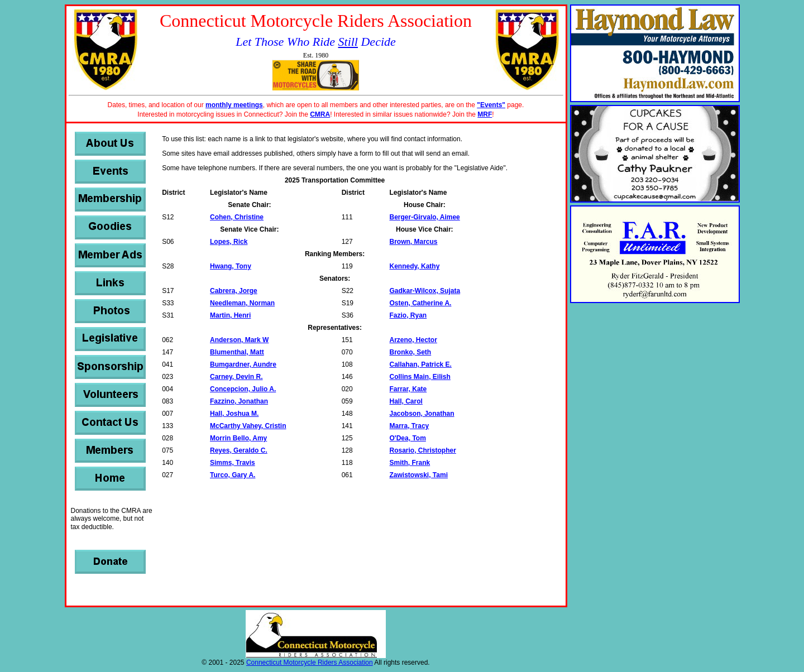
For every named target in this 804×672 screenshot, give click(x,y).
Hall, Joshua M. (234, 414)
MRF (485, 114)
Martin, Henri (230, 315)
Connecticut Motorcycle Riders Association (310, 663)
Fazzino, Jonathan (239, 401)
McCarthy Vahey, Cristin (248, 426)
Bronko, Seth (411, 352)
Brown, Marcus (414, 242)
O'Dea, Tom (408, 438)
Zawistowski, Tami (419, 475)
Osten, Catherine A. (421, 303)
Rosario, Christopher (423, 450)
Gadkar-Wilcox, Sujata (425, 291)
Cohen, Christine (237, 217)
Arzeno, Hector (413, 340)
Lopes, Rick (229, 242)
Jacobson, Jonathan (422, 414)
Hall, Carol (406, 401)
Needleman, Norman (242, 303)
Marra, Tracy (410, 426)
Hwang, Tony (231, 266)
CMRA (320, 114)
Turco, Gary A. (233, 475)
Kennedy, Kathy (415, 266)
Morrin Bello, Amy (238, 438)
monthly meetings (234, 105)
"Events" (491, 105)
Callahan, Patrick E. (421, 364)
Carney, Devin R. (236, 377)
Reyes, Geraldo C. (239, 450)
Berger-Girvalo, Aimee (425, 217)
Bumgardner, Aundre (243, 364)
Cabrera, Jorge (234, 291)
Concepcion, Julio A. (243, 389)
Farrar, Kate (408, 389)
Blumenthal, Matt (237, 352)
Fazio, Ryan (408, 315)
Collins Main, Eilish (420, 377)
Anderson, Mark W (239, 340)
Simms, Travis (233, 463)
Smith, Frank (410, 463)
